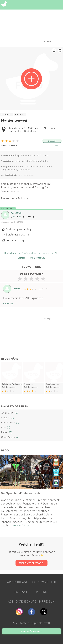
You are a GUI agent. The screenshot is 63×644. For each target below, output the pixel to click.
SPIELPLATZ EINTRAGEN (31, 563)
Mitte (4, 427)
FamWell (16, 213)
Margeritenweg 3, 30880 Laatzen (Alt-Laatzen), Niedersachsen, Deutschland (32, 130)
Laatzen (46, 253)
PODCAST (21, 582)
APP (10, 582)
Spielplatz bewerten (18, 234)
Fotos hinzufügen (17, 240)
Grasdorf (6, 418)
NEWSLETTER (47, 582)
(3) (11, 432)
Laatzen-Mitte (8, 422)
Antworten (8, 304)
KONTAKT (21, 592)
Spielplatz (6, 114)
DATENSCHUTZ (26, 601)
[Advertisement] (33, 335)
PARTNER (42, 592)
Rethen (5, 432)
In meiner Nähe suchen (31, 631)
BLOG (33, 582)
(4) (9, 427)
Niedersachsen (30, 253)
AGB (11, 601)
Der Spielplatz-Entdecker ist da (21, 493)
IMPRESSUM (47, 601)
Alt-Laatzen (7, 413)
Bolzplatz (20, 114)
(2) (13, 418)
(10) (16, 413)
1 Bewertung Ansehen (10, 145)
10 (13, 217)
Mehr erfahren (21, 525)
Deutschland (11, 253)
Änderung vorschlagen (20, 229)
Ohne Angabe (8, 437)
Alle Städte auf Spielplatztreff (31, 623)
